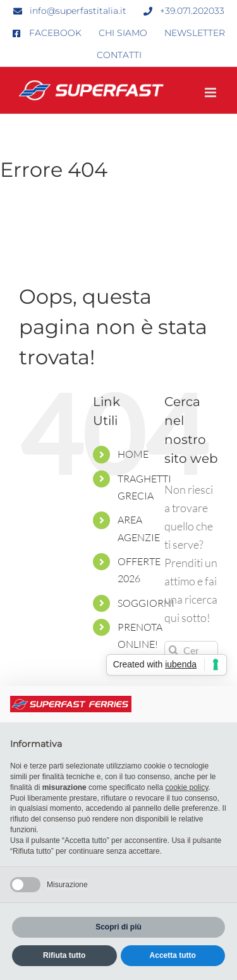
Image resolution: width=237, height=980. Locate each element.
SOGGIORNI (146, 603)
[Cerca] (173, 650)
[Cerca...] (191, 650)
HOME (133, 454)
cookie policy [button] (186, 787)
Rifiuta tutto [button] (64, 955)
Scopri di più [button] (118, 927)
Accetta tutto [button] (173, 955)
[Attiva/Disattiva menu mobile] (211, 93)
